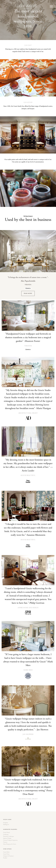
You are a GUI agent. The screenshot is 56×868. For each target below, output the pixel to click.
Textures (5, 842)
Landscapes (6, 835)
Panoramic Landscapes (9, 836)
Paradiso (5, 858)
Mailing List (6, 825)
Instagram (6, 823)
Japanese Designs (7, 838)
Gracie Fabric (6, 852)
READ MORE (28, 293)
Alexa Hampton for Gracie (10, 844)
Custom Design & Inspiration (10, 840)
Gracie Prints (6, 854)
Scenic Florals (6, 833)
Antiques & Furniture (8, 856)
